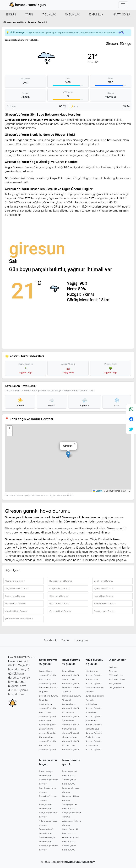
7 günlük (49, 14)
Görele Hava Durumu (15, 596)
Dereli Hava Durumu (103, 581)
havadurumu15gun (27, 5)
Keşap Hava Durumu (104, 596)
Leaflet (98, 491)
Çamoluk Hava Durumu (60, 611)
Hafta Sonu (121, 14)
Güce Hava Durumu (59, 596)
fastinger (113, 667)
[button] (68, 455)
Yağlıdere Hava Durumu (16, 611)
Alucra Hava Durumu (15, 581)
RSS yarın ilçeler (116, 688)
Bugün (11, 14)
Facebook (51, 640)
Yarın (29, 14)
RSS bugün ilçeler (117, 679)
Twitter (66, 640)
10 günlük (72, 14)
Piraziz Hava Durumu (59, 603)
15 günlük (96, 14)
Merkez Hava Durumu (15, 603)
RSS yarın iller (115, 683)
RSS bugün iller (116, 675)
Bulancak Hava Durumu (61, 581)
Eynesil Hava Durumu (104, 588)
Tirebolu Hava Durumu (105, 603)
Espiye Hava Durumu (59, 588)
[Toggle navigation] (123, 5)
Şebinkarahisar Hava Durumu (19, 619)
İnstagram (81, 640)
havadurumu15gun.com (80, 862)
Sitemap (113, 671)
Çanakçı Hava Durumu (105, 611)
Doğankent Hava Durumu (17, 588)
